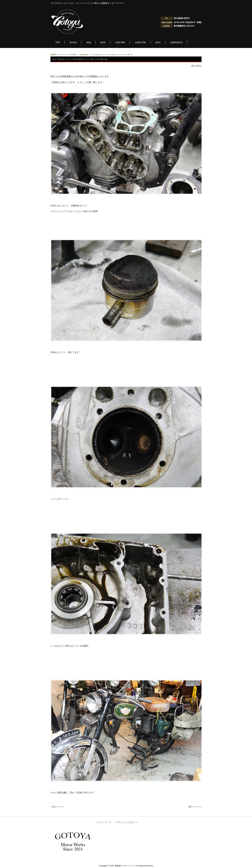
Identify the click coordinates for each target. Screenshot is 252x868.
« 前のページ (57, 807)
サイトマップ (104, 822)
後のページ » (195, 807)
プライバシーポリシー (127, 822)
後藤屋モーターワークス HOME (63, 55)
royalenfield (84, 55)
